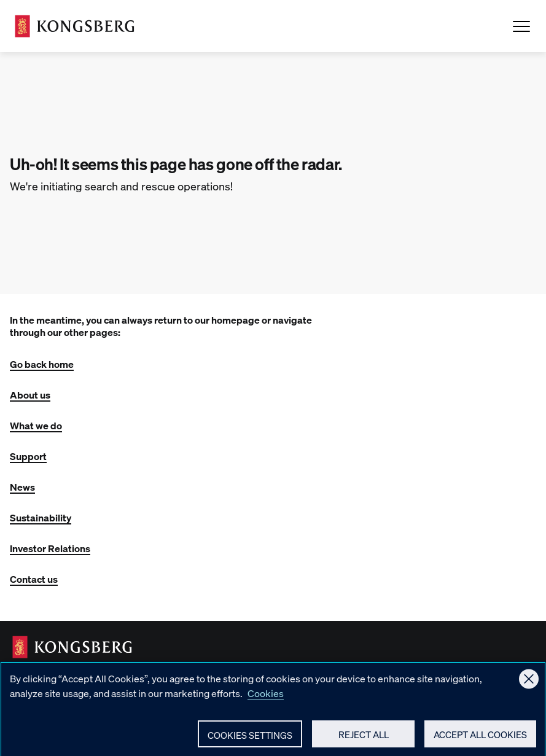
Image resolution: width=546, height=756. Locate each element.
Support (28, 456)
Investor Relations (50, 548)
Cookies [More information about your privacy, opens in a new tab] (266, 700)
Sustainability (41, 517)
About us (30, 395)
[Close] (529, 685)
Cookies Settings (250, 742)
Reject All (364, 741)
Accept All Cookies (480, 741)
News (22, 487)
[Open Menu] (521, 26)
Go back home (42, 364)
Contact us (34, 579)
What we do (36, 425)
